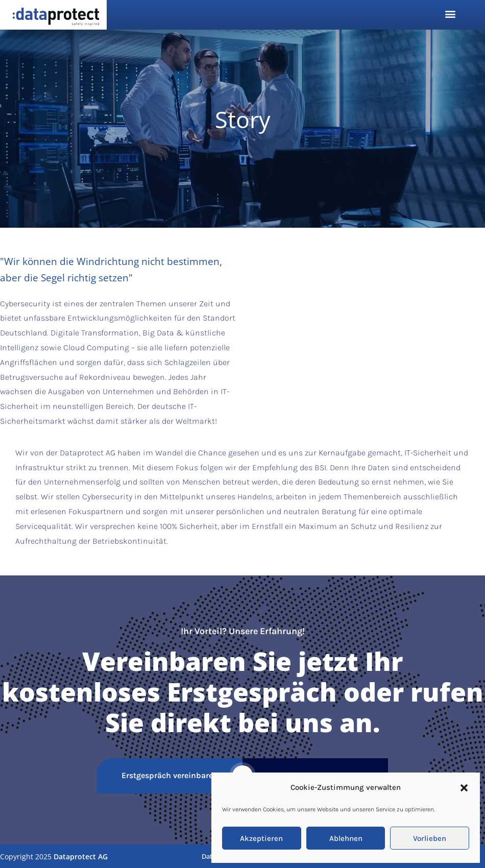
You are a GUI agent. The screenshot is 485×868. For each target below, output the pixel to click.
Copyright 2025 (54, 857)
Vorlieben (430, 838)
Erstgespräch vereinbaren (170, 775)
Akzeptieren (261, 838)
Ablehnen (346, 838)
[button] (464, 788)
